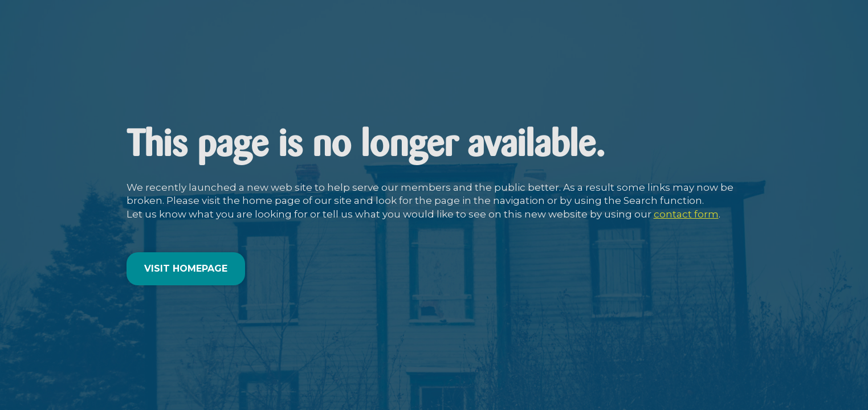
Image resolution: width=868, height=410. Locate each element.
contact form (686, 214)
